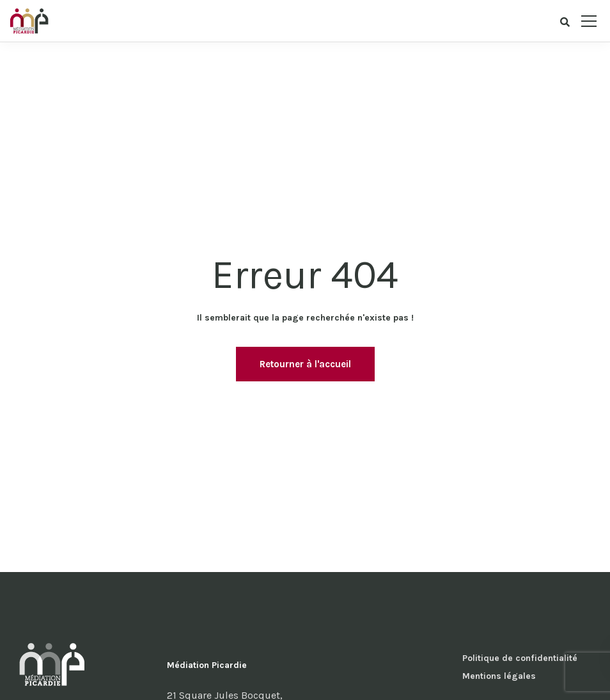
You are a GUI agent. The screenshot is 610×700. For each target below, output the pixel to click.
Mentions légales (499, 676)
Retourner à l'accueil (305, 364)
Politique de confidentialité (520, 658)
